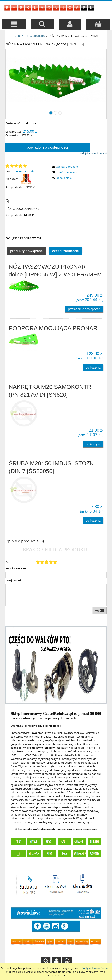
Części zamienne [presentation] (65, 251)
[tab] (26, 251)
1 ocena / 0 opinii (25, 171)
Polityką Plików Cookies (96, 968)
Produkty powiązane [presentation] (26, 251)
